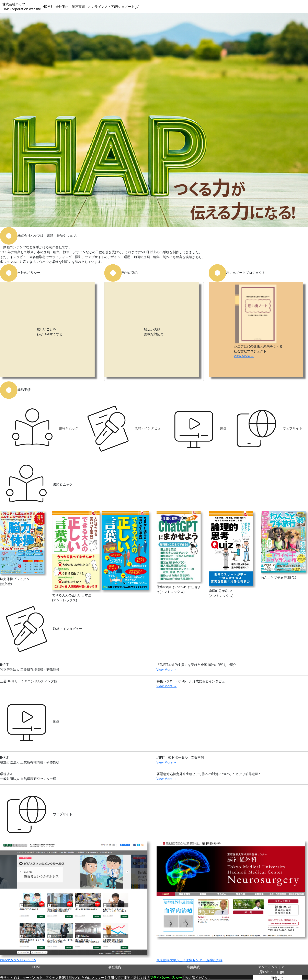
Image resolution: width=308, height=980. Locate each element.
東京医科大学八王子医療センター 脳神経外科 (190, 960)
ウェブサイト (266, 429)
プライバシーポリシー (166, 978)
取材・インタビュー (123, 429)
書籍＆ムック (42, 429)
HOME (47, 7)
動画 (197, 429)
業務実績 (78, 7)
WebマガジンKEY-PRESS (18, 960)
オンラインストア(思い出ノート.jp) (114, 7)
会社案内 (62, 7)
